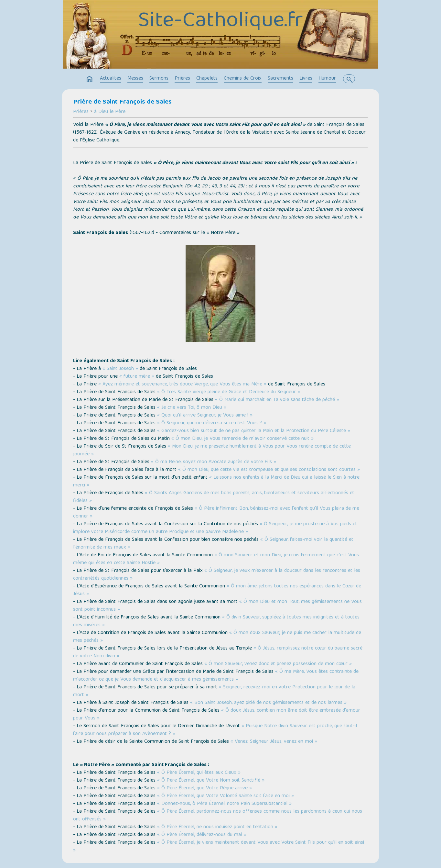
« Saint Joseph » (121, 369)
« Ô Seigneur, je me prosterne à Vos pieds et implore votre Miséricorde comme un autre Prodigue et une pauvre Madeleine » (215, 528)
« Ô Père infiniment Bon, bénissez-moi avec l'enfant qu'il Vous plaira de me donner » (216, 513)
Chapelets (207, 79)
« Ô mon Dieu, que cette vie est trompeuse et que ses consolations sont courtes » (269, 470)
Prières (182, 79)
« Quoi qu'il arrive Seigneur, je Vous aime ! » (205, 416)
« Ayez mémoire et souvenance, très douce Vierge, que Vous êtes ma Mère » (182, 384)
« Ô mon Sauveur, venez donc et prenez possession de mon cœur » (278, 664)
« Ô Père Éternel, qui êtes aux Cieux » (199, 773)
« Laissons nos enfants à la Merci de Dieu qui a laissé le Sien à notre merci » (216, 482)
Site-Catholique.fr (220, 22)
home (90, 79)
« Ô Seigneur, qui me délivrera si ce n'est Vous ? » (212, 423)
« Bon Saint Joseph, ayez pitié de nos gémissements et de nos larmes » (268, 703)
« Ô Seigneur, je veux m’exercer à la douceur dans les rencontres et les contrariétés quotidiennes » (217, 575)
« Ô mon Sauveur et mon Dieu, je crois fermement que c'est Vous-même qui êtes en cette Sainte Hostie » (217, 559)
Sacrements (280, 79)
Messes (135, 79)
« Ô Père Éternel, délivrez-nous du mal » (202, 835)
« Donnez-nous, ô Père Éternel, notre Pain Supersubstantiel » (224, 804)
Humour (327, 79)
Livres (306, 79)
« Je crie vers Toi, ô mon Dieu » (192, 408)
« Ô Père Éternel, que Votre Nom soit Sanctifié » (211, 781)
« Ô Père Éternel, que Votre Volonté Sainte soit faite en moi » (226, 796)
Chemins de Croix (243, 79)
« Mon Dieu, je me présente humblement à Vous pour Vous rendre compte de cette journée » (212, 451)
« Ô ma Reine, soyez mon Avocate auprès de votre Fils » (214, 462)
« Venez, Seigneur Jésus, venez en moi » (274, 742)
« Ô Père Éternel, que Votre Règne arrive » (204, 788)
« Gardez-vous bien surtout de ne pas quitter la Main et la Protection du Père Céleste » (254, 431)
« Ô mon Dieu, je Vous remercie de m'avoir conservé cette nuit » (242, 439)
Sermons (159, 79)
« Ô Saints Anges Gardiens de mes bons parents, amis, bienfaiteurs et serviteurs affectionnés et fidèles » (214, 497)
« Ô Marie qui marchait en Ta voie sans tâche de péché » (277, 400)
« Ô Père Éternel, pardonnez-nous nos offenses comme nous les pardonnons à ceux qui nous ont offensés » (218, 816)
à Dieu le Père (110, 112)
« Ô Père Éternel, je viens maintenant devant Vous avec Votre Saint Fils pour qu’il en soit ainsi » (219, 847)
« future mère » (138, 377)
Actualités (111, 79)
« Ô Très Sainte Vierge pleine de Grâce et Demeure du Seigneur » (229, 392)
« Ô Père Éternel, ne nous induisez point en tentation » (217, 827)
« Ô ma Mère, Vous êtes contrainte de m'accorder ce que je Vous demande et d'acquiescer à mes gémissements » (216, 676)
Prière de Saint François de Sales (122, 102)
